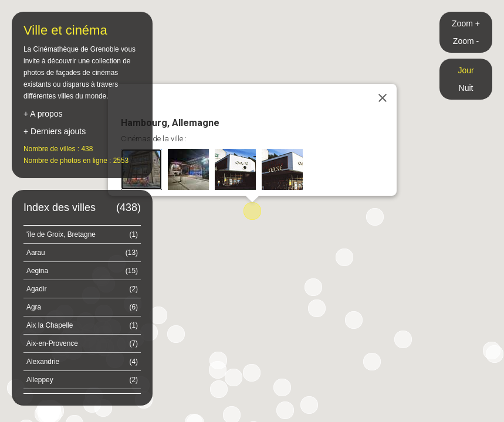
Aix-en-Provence (82, 343)
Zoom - (466, 41)
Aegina (82, 271)
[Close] (383, 98)
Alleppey (82, 380)
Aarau (82, 253)
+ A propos (43, 114)
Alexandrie (82, 362)
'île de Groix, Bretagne (82, 234)
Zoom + (466, 23)
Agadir (82, 289)
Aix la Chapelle (82, 325)
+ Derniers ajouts (55, 131)
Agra (82, 307)
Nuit (466, 88)
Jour (466, 70)
